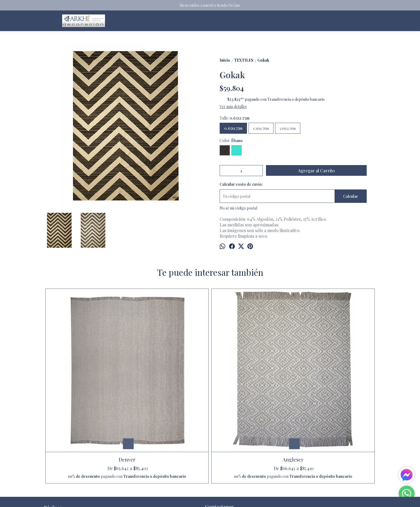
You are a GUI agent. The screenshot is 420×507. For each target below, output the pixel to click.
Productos (53, 446)
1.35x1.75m (261, 128)
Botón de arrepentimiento (212, 499)
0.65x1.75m (233, 128)
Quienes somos (56, 458)
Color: (231, 141)
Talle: (235, 118)
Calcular (351, 196)
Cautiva (335, 376)
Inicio (48, 439)
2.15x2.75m (288, 128)
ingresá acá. (188, 499)
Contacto (52, 452)
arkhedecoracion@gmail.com (233, 440)
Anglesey (168, 376)
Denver (86, 376)
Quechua (252, 376)
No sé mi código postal (238, 208)
